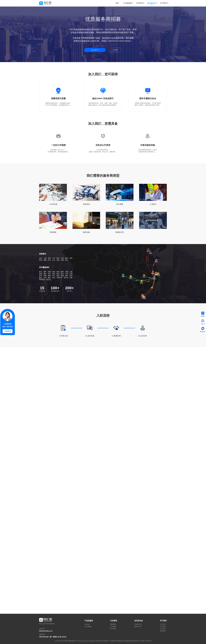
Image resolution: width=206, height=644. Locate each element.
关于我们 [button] (163, 3)
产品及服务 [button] (128, 3)
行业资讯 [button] (140, 3)
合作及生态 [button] (151, 3)
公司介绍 (163, 624)
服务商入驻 (138, 627)
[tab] (118, 3)
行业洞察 (113, 627)
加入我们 (163, 629)
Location (87, 624)
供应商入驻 (138, 624)
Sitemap (92, 641)
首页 (117, 3)
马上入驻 (95, 50)
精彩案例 (113, 624)
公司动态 (163, 627)
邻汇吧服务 (88, 627)
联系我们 (163, 631)
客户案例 (113, 629)
